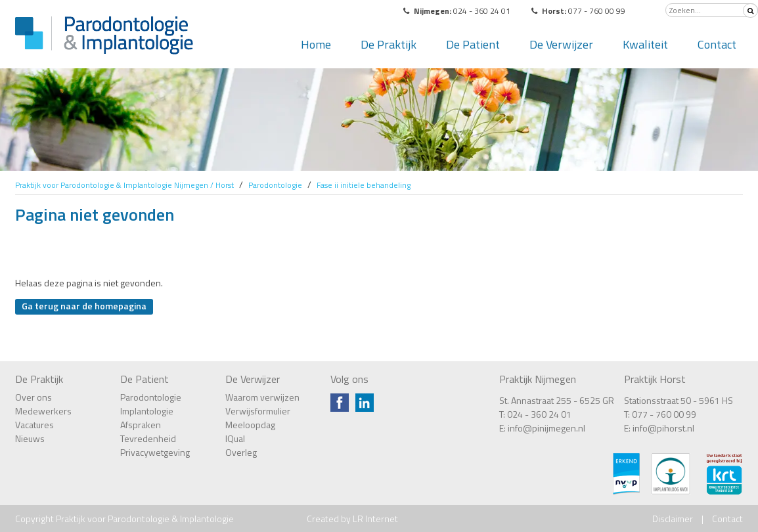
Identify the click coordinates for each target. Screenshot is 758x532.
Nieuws (30, 438)
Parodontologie (151, 397)
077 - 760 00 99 (664, 414)
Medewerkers (43, 411)
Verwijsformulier (258, 411)
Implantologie (147, 411)
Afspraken (141, 425)
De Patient (473, 44)
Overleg (241, 452)
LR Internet (375, 519)
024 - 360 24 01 (539, 414)
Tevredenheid (148, 438)
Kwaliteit (645, 44)
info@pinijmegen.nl (546, 428)
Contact (717, 44)
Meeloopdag (250, 425)
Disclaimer (673, 519)
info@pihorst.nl (663, 428)
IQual (235, 438)
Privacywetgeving (155, 452)
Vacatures (34, 425)
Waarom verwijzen (262, 397)
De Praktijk (389, 44)
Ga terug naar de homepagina (84, 306)
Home (316, 44)
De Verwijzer (561, 44)
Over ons (33, 397)
